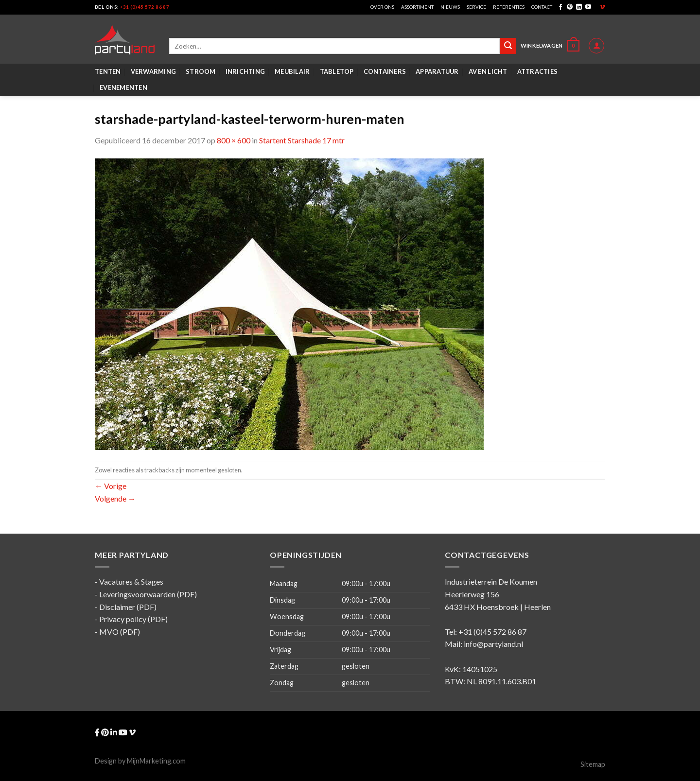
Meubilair (292, 71)
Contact (542, 7)
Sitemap (593, 764)
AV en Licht (488, 71)
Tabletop (337, 71)
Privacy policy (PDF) (133, 619)
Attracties (538, 71)
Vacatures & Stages (131, 581)
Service (476, 7)
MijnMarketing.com (156, 761)
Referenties (509, 7)
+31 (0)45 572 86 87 (145, 7)
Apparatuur (437, 71)
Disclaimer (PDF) (128, 607)
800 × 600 (234, 140)
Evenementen (123, 87)
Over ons (382, 7)
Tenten (108, 71)
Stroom (201, 71)
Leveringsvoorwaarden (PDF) (148, 594)
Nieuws (450, 7)
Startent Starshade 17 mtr (302, 140)
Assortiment (417, 7)
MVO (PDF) (120, 632)
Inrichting (245, 71)
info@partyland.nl (493, 644)
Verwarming (154, 71)
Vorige (111, 486)
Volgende (115, 498)
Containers (385, 71)
